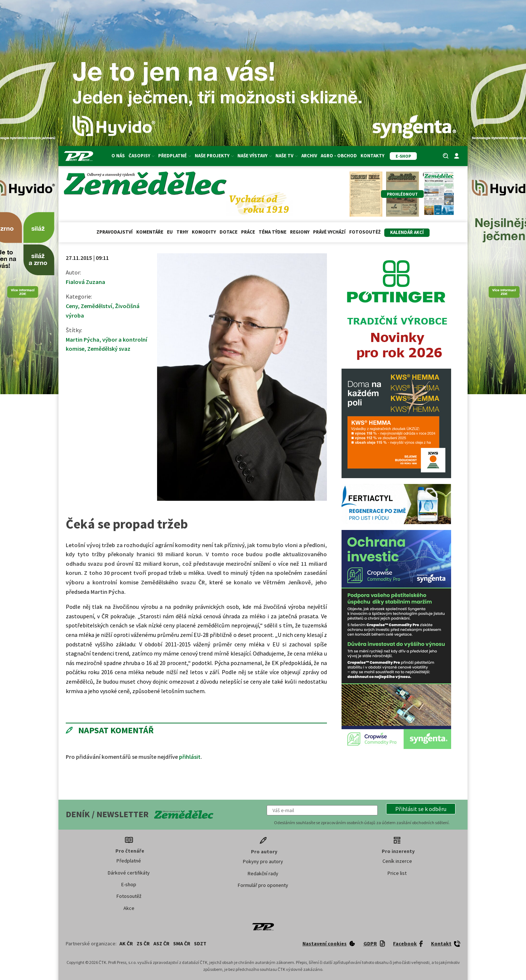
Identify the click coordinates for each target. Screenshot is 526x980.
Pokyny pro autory (263, 861)
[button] (421, 809)
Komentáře (150, 232)
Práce (248, 232)
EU (170, 232)
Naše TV (287, 156)
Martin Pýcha (83, 339)
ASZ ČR (161, 944)
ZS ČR (143, 944)
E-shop (129, 884)
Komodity (204, 232)
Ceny (72, 306)
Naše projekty (214, 156)
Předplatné (175, 156)
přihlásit (190, 757)
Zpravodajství (115, 232)
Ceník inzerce (397, 861)
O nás (118, 156)
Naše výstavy (255, 156)
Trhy (182, 232)
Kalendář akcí (407, 232)
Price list (397, 873)
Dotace (228, 232)
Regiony (300, 232)
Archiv (309, 156)
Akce (129, 908)
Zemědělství (96, 306)
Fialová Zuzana (85, 282)
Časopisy (142, 156)
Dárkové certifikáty (129, 873)
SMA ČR (182, 944)
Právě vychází (329, 232)
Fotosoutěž (365, 232)
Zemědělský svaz (109, 349)
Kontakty (372, 156)
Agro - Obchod (339, 156)
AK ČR (126, 944)
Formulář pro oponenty (263, 885)
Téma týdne (272, 232)
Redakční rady (263, 873)
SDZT (200, 944)
